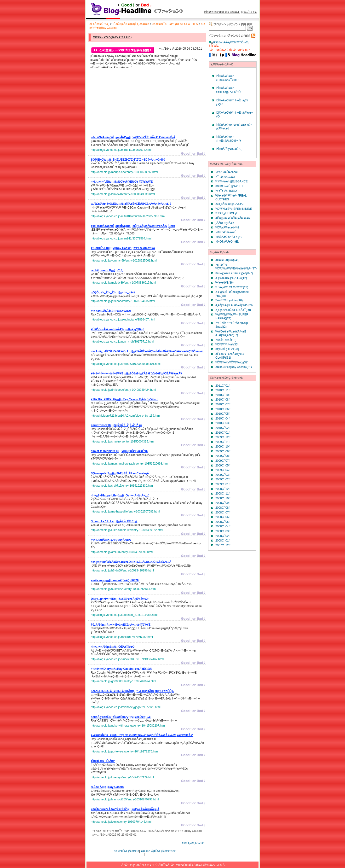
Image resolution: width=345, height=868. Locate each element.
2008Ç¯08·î (223, 508)
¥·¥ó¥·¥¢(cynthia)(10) (229, 300)
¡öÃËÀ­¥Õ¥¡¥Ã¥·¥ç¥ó (229, 237)
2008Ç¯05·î (223, 522)
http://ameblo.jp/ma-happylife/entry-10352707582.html (125, 512)
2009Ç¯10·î (223, 447)
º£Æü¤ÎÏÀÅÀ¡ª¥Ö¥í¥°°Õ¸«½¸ (231, 42)
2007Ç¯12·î (223, 545)
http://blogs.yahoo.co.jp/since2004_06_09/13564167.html (127, 659)
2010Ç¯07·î (223, 404)
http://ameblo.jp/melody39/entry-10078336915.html (123, 283)
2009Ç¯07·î (223, 461)
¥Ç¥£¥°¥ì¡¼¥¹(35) (227, 344)
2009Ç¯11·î (223, 442)
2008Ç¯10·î (223, 498)
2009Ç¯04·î (223, 470)
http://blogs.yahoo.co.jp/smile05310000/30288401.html (126, 364)
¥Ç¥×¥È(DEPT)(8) (227, 349)
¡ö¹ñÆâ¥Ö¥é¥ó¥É (227, 172)
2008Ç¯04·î (223, 526)
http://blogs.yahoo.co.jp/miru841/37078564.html (121, 239)
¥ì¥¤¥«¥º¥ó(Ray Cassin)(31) (234, 367)
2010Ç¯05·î (223, 414)
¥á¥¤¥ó (145, 851)
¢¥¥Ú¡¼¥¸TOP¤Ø (193, 843)
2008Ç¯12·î (223, 489)
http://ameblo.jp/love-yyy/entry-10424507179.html (122, 777)
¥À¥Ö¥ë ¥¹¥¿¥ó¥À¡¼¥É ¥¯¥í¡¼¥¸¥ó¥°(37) (231, 333)
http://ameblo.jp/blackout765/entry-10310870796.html (125, 799)
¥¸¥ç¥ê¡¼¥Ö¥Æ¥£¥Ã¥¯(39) (233, 310)
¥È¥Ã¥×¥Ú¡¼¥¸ (99, 24)
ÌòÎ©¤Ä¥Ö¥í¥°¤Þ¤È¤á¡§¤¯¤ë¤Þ (227, 78)
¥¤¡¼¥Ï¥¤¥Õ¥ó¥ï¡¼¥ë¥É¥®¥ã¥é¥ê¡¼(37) (236, 267)
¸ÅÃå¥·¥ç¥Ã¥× (225, 223)
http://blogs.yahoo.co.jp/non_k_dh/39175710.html (122, 342)
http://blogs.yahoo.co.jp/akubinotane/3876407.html (123, 320)
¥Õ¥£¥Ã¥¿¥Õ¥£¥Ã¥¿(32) (232, 362)
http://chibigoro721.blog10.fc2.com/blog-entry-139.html (126, 416)
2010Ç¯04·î (223, 419)
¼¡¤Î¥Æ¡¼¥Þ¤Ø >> (163, 851)
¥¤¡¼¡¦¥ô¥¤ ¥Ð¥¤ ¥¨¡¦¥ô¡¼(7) (234, 273)
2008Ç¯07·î (223, 513)
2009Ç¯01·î (223, 484)
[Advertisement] (127, 102)
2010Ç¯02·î (223, 428)
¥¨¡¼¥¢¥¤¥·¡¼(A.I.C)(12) (231, 278)
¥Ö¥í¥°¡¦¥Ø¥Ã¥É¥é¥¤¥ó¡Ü (141, 865)
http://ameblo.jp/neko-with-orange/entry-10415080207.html (128, 726)
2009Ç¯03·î (223, 475)
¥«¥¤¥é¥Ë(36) (224, 283)
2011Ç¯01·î (223, 386)
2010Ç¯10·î (223, 395)
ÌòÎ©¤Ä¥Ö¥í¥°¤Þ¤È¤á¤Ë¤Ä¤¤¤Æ (222, 12)
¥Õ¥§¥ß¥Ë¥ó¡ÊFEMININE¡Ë (234, 209)
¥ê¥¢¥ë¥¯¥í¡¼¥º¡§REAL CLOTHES (175, 24)
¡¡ (133, 138)
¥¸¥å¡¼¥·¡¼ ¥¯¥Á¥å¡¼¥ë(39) (234, 305)
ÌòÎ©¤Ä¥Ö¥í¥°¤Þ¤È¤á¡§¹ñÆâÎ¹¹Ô (228, 90)
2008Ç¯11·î (223, 494)
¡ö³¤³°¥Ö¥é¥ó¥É (226, 232)
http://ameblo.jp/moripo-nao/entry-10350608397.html (124, 172)
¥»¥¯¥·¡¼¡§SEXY (227, 191)
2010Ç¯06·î (223, 409)
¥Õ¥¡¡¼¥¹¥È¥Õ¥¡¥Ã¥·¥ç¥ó (233, 218)
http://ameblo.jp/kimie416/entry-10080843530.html (123, 194)
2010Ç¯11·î (223, 390)
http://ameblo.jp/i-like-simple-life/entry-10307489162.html (127, 530)
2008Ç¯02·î (223, 536)
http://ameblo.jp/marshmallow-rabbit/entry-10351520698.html (130, 464)
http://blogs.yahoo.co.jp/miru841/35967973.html (121, 150)
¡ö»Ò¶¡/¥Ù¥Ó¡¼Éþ (227, 242)
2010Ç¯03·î (223, 423)
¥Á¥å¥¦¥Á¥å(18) (226, 340)
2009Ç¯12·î (223, 437)
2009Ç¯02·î (223, 479)
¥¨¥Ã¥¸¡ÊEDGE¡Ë (227, 213)
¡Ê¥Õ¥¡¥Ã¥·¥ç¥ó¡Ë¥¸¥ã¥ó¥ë (131, 24)
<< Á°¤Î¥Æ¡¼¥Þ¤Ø (126, 851)
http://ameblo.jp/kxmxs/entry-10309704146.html (121, 822)
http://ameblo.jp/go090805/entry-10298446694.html (123, 681)
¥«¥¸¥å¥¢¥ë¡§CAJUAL (230, 204)
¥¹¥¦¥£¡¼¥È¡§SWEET (229, 186)
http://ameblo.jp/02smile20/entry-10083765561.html (124, 589)
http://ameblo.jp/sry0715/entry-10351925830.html (122, 486)
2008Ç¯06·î (223, 517)
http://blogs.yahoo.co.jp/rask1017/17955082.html (122, 637)
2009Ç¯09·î (223, 451)
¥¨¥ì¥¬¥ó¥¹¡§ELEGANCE (231, 181)
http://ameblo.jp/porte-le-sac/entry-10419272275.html (125, 751)
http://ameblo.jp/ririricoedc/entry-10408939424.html (123, 390)
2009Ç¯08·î (223, 456)
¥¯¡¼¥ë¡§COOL (226, 177)
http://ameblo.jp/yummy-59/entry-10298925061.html (124, 261)
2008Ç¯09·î (223, 503)
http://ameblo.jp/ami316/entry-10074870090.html (122, 552)
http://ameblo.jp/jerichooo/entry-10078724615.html (123, 301)
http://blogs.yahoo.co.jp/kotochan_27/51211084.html (124, 615)
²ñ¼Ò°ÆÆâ (250, 12)
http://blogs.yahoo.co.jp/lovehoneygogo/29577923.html (126, 707)
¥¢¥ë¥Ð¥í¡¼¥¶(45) (227, 260)
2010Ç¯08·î (223, 400)
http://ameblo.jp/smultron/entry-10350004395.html (123, 442)
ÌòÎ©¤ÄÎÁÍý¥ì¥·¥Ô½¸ (229, 149)
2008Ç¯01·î (223, 541)
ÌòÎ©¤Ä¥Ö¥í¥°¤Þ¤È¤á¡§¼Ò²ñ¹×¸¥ (228, 139)
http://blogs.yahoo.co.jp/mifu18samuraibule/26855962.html (128, 216)
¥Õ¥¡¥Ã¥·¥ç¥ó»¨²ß (227, 227)
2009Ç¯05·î (223, 466)
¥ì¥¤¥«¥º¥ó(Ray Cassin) (112, 37)
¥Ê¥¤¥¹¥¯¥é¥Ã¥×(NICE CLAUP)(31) (230, 356)
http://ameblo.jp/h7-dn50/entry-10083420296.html (122, 571)
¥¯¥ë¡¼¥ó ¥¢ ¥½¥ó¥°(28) (232, 287)
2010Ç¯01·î (223, 433)
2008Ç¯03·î (223, 531)
